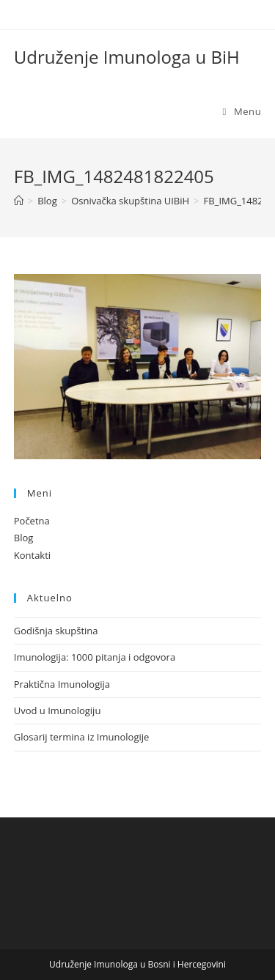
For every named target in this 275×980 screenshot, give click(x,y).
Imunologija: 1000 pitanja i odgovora (95, 657)
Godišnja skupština (56, 631)
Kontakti (32, 555)
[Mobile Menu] (242, 111)
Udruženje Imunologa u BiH (127, 57)
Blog (24, 538)
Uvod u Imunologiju (58, 710)
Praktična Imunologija (62, 684)
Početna (32, 521)
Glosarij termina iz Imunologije (82, 737)
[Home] (19, 201)
